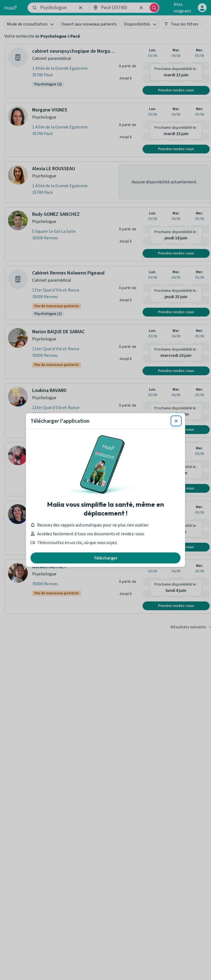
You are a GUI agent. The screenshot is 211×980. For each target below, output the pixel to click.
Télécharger (106, 558)
